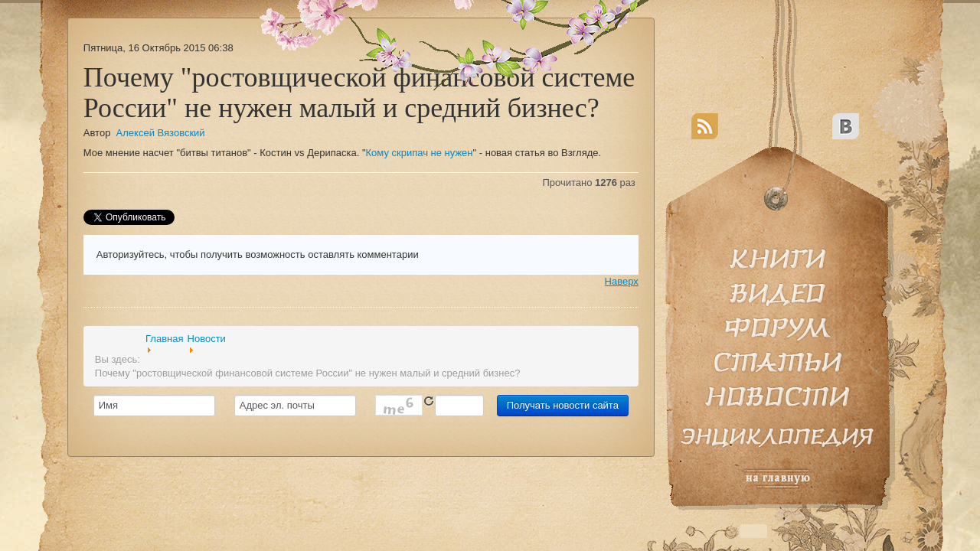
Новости (207, 339)
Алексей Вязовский (161, 133)
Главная (164, 339)
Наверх (622, 281)
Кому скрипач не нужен (420, 153)
